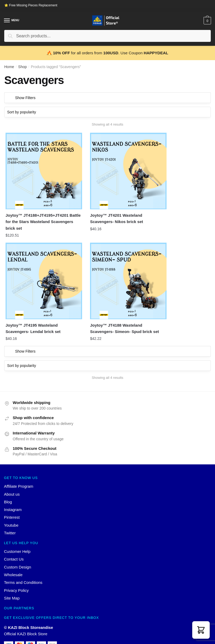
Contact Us (14, 544)
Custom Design (18, 551)
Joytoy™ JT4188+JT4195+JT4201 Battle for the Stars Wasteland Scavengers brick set (34, 211)
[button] (201, 630)
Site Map (12, 582)
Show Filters (25, 98)
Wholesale (13, 559)
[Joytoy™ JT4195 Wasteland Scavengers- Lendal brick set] (177, 164)
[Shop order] (107, 112)
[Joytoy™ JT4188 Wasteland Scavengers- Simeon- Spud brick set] (37, 266)
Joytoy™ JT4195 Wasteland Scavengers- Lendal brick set (174, 204)
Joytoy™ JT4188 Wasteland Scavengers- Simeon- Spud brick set (37, 310)
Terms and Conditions (23, 567)
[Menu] (7, 21)
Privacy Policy (16, 575)
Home (9, 67)
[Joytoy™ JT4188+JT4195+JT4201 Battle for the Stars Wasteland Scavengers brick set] (37, 164)
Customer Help (17, 536)
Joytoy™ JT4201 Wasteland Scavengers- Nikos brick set (102, 204)
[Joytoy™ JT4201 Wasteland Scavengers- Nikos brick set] (107, 164)
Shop (23, 67)
